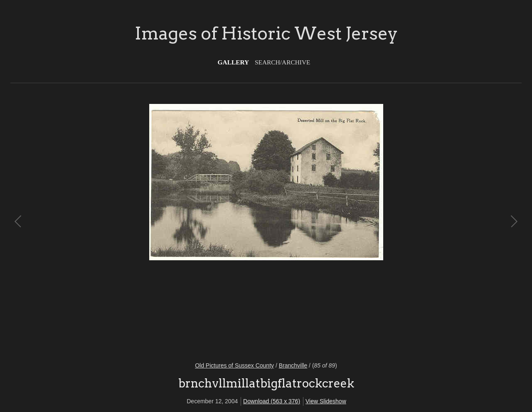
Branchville (293, 365)
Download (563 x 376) (272, 401)
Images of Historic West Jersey (266, 33)
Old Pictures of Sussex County (234, 365)
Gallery (234, 62)
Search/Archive (282, 62)
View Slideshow (326, 401)
